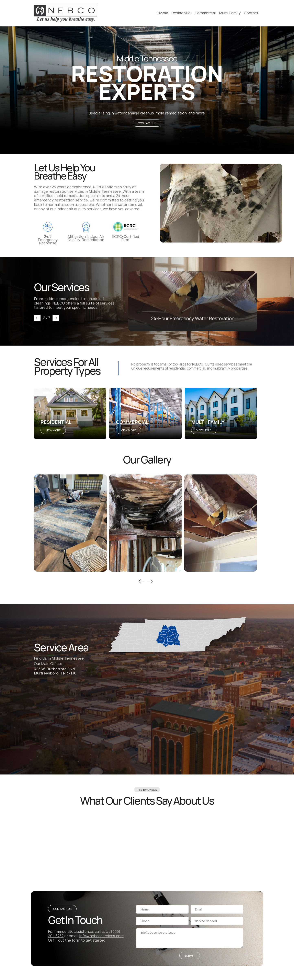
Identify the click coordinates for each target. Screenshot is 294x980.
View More (53, 430)
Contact (251, 13)
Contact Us (147, 123)
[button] (37, 318)
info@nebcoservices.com (101, 936)
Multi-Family (230, 13)
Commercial (205, 13)
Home (163, 13)
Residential (181, 13)
